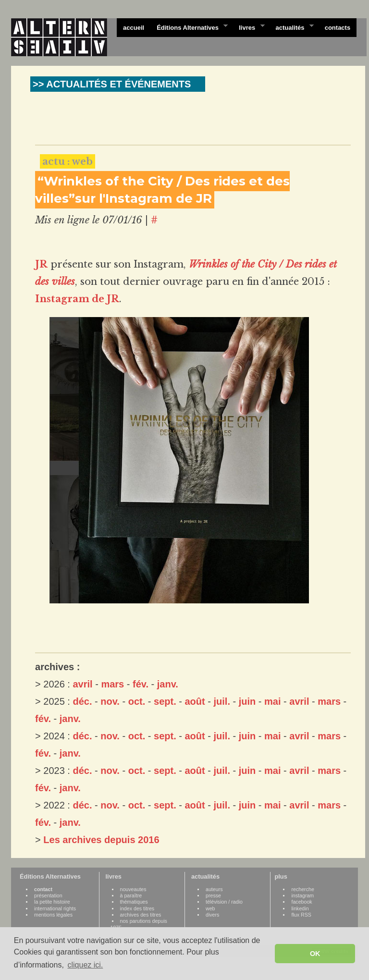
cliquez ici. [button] (85, 965)
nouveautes (133, 889)
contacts (338, 28)
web (210, 908)
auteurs (214, 889)
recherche (302, 889)
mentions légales (53, 915)
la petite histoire (52, 902)
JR (41, 264)
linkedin (300, 908)
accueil (134, 28)
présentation (48, 895)
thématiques (134, 902)
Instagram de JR (77, 299)
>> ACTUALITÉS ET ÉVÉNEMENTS (112, 84)
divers (212, 915)
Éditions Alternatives (189, 27)
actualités (291, 27)
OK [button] (315, 954)
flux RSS (301, 915)
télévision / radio (224, 902)
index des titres (137, 908)
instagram (302, 895)
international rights (55, 908)
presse (213, 895)
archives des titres (141, 915)
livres (248, 27)
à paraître (131, 895)
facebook (301, 902)
